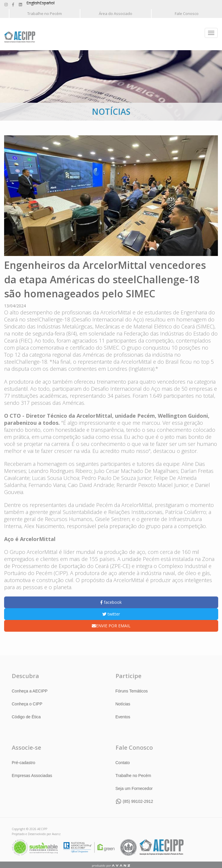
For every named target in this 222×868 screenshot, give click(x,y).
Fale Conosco (187, 14)
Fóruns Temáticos (132, 691)
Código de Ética (26, 717)
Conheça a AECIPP (30, 691)
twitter (111, 614)
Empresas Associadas (32, 775)
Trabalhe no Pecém (45, 14)
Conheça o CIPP (27, 704)
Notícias (123, 704)
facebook (111, 602)
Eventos (123, 717)
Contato (123, 762)
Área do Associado (116, 14)
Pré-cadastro (23, 762)
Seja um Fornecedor (134, 788)
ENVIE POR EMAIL (111, 625)
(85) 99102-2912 (138, 801)
